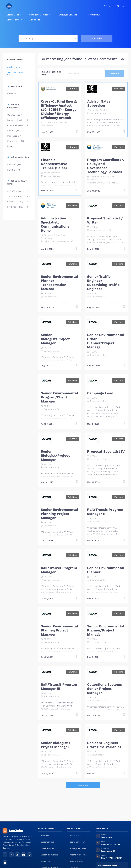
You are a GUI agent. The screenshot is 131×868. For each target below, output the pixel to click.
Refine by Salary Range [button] (17, 182)
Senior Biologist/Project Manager (55, 339)
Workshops (46, 861)
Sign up (121, 6)
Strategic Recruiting (78, 849)
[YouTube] (5, 863)
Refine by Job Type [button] (20, 157)
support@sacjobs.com (111, 844)
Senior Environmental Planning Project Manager (59, 514)
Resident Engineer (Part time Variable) (104, 745)
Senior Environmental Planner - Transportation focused (59, 283)
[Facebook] (5, 855)
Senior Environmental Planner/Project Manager (59, 630)
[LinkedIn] (23, 855)
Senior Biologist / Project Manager (56, 745)
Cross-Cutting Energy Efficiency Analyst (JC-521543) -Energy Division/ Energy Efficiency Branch (59, 110)
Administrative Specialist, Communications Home (55, 224)
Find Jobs (97, 38)
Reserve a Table (76, 861)
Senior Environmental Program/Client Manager (59, 397)
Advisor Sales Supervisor (99, 103)
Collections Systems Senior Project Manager (104, 689)
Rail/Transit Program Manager (59, 570)
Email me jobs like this (52, 73)
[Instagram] (11, 855)
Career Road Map (48, 849)
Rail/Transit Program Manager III (105, 512)
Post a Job (74, 836)
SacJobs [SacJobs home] (13, 831)
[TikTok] (30, 855)
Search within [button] (17, 86)
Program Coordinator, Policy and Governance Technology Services (105, 166)
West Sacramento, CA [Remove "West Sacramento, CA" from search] (16, 73)
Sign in (107, 6)
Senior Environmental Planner (106, 570)
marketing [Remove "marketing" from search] (12, 67)
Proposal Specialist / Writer (105, 220)
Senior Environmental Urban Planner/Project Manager (106, 341)
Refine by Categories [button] (14, 106)
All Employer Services (79, 855)
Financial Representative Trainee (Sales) (54, 164)
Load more (83, 785)
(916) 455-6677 (108, 838)
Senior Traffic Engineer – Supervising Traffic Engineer (103, 283)
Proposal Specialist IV (106, 451)
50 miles (12, 94)
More (10, 146)
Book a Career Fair (77, 842)
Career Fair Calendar (50, 855)
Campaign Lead (100, 393)
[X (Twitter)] (17, 855)
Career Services (48, 842)
